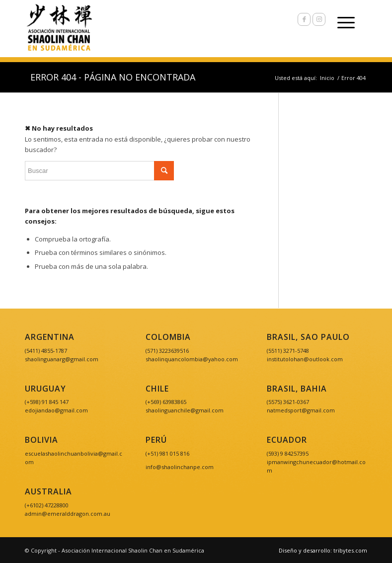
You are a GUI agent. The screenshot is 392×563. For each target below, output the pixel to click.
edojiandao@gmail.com (56, 410)
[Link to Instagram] (319, 19)
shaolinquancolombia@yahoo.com (192, 359)
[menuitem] (320, 551)
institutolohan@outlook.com (305, 359)
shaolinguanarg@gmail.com (62, 359)
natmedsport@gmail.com (301, 410)
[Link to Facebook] (304, 19)
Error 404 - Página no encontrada (113, 77)
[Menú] (341, 22)
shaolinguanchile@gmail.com (185, 410)
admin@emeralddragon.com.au (68, 514)
